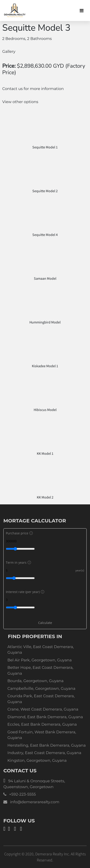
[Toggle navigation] (82, 11)
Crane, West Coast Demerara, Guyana (43, 709)
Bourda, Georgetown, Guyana (35, 681)
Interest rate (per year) (24, 592)
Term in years (18, 562)
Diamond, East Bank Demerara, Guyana (45, 717)
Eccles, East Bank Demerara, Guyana (42, 724)
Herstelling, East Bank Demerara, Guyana (47, 745)
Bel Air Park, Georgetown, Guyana (40, 660)
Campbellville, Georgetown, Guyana (41, 688)
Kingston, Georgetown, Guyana (37, 760)
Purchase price (19, 533)
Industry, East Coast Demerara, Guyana (44, 753)
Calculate (45, 623)
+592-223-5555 (22, 794)
